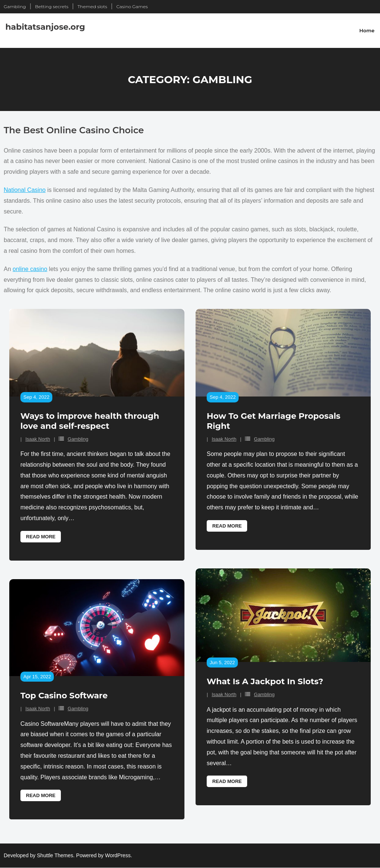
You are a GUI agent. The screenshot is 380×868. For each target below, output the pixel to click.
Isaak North (37, 439)
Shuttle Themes (55, 855)
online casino (30, 269)
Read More (41, 537)
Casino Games (132, 6)
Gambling (15, 6)
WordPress (118, 855)
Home (367, 30)
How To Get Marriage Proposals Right (273, 421)
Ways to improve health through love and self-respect (90, 421)
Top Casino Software (64, 696)
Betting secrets (52, 6)
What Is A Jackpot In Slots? (265, 681)
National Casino (25, 190)
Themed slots (92, 6)
